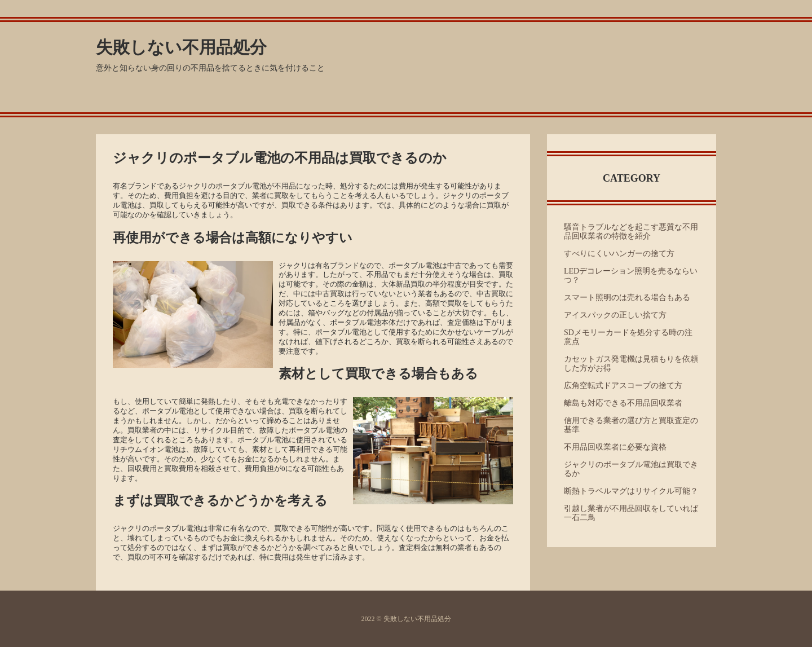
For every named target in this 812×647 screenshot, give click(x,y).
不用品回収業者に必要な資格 (615, 447)
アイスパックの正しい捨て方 (615, 315)
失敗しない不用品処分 (181, 47)
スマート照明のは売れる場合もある (627, 298)
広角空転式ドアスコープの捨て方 (623, 386)
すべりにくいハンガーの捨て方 (619, 254)
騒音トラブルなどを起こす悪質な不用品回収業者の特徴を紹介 (631, 232)
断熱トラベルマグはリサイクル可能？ (631, 491)
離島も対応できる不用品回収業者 (623, 403)
